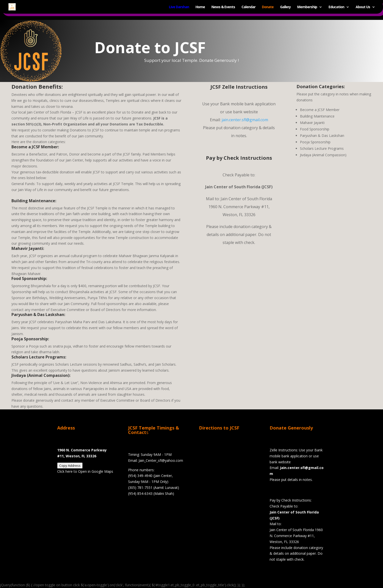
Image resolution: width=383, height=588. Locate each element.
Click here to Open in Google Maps (85, 471)
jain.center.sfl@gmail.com (245, 120)
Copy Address (70, 466)
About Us (363, 7)
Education (336, 7)
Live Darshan (179, 7)
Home (200, 7)
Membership (307, 7)
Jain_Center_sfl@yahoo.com (161, 460)
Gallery (285, 7)
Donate (268, 7)
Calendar (248, 7)
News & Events (223, 7)
